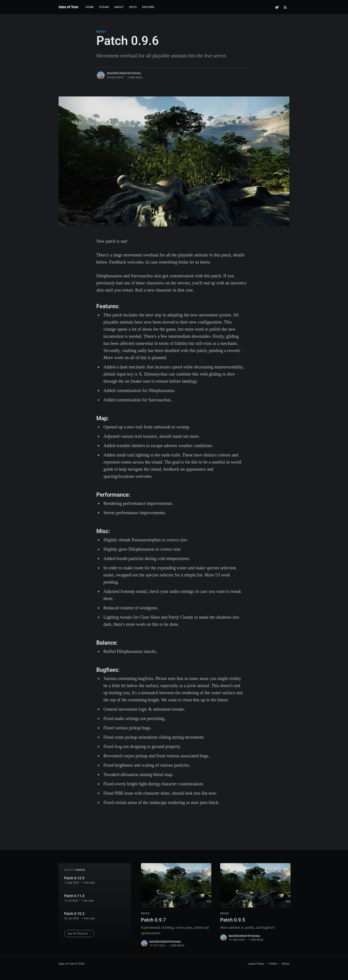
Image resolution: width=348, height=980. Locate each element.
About (119, 7)
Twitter (273, 964)
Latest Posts (256, 964)
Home (90, 7)
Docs (133, 7)
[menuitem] (90, 7)
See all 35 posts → (79, 933)
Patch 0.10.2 (74, 914)
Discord (148, 7)
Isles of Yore (68, 7)
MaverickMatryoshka (124, 73)
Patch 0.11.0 (74, 896)
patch (101, 32)
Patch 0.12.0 (74, 878)
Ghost (286, 964)
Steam (104, 7)
